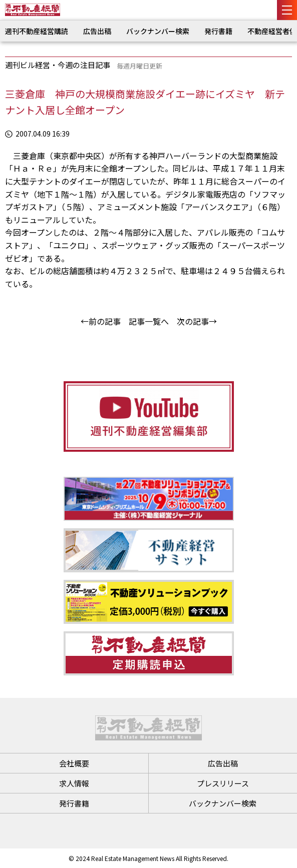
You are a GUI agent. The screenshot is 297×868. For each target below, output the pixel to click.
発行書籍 (218, 31)
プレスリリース (223, 783)
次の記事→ (197, 321)
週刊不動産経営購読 (37, 31)
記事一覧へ (149, 321)
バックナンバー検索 (158, 31)
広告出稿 (97, 31)
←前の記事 (101, 321)
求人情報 (74, 783)
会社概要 (74, 763)
